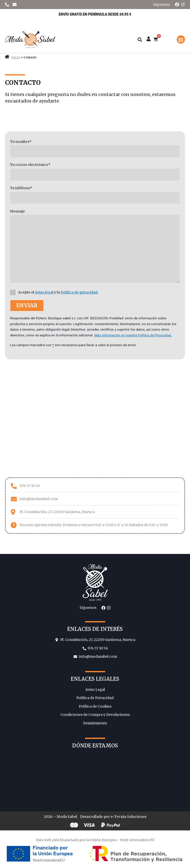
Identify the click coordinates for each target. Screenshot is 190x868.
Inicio (16, 57)
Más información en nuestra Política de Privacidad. (133, 335)
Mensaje (95, 247)
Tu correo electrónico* (95, 172)
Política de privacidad (79, 292)
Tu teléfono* (95, 195)
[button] (181, 39)
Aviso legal (44, 292)
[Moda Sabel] (95, 417)
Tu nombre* (95, 149)
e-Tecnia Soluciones (129, 817)
